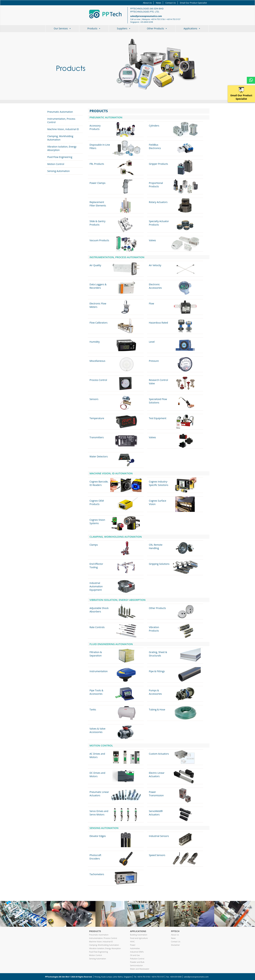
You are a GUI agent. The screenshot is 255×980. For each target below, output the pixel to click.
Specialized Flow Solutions (158, 401)
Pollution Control (137, 959)
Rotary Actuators (158, 202)
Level (152, 342)
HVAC (132, 942)
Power (133, 945)
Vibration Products (154, 629)
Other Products (157, 28)
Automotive (135, 948)
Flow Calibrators (99, 323)
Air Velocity (155, 265)
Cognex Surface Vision (157, 502)
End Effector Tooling (96, 566)
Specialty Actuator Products (159, 223)
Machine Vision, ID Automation (111, 473)
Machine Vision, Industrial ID (63, 129)
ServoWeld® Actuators (156, 813)
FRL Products (97, 164)
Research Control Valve (158, 382)
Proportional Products (156, 185)
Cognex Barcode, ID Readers (99, 483)
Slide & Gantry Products (98, 223)
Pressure (154, 361)
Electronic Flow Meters (98, 305)
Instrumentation (99, 671)
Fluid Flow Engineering (60, 157)
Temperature (97, 418)
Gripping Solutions (159, 564)
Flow (151, 303)
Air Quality (95, 265)
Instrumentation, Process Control (103, 938)
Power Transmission (156, 794)
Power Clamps (98, 183)
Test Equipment (158, 418)
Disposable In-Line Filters (100, 146)
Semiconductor (136, 965)
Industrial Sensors (159, 836)
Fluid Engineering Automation (111, 644)
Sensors (94, 399)
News (159, 3)
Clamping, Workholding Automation (60, 138)
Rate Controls (97, 627)
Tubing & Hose (157, 709)
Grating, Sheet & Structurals (158, 654)
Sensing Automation (58, 171)
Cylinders (154, 126)
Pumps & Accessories (155, 692)
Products (94, 28)
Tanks (93, 709)
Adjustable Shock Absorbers (99, 610)
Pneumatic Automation (60, 112)
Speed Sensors (157, 855)
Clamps (94, 545)
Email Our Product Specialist (193, 3)
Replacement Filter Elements (98, 204)
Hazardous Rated (158, 323)
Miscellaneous (97, 361)
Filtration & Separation (96, 654)
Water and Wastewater (140, 969)
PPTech (175, 931)
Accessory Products (95, 127)
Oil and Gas (135, 955)
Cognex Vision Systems (97, 521)
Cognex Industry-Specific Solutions (158, 483)
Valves (152, 240)
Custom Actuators (159, 754)
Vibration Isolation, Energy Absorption (118, 600)
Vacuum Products (99, 240)
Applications (192, 28)
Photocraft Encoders (95, 857)
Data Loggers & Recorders (98, 286)
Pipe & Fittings (157, 671)
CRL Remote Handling (156, 546)
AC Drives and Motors (97, 755)
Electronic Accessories (155, 286)
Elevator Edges (98, 836)
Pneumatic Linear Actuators (99, 794)
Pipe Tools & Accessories (97, 692)
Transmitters (97, 437)
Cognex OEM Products (97, 502)
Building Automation (139, 935)
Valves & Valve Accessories (98, 730)
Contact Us (171, 3)
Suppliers (124, 28)
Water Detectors (99, 456)
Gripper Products (158, 164)
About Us (147, 3)
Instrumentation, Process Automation (117, 257)
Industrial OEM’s (137, 952)
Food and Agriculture (139, 938)
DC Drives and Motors (97, 775)
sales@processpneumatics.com (146, 16)
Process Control (98, 380)
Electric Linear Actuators (157, 775)
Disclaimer (175, 945)
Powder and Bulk (137, 962)
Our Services (62, 28)
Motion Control (56, 164)
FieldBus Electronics (155, 146)
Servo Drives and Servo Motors (99, 813)
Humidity (95, 342)
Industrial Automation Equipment (96, 586)
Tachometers (97, 874)
